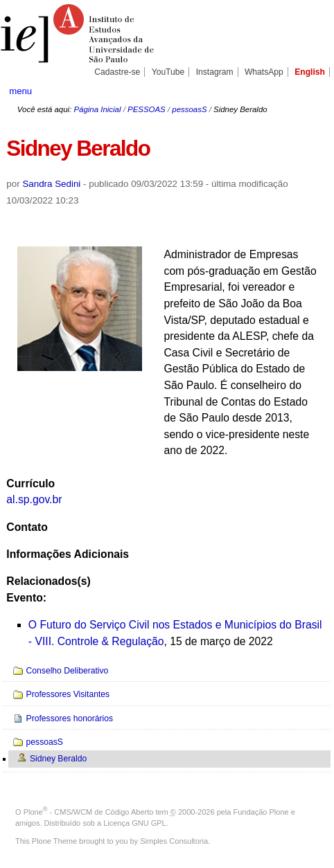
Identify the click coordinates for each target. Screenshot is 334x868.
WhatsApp (264, 72)
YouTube (168, 72)
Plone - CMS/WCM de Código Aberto (89, 812)
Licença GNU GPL (134, 823)
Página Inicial (97, 109)
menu (20, 91)
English (310, 72)
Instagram (215, 72)
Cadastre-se (117, 72)
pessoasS (189, 109)
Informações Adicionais (68, 554)
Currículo (30, 483)
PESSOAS (147, 109)
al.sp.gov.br (34, 499)
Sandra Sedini (51, 184)
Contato (27, 527)
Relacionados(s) (48, 581)
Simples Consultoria (174, 841)
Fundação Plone (261, 812)
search (311, 90)
